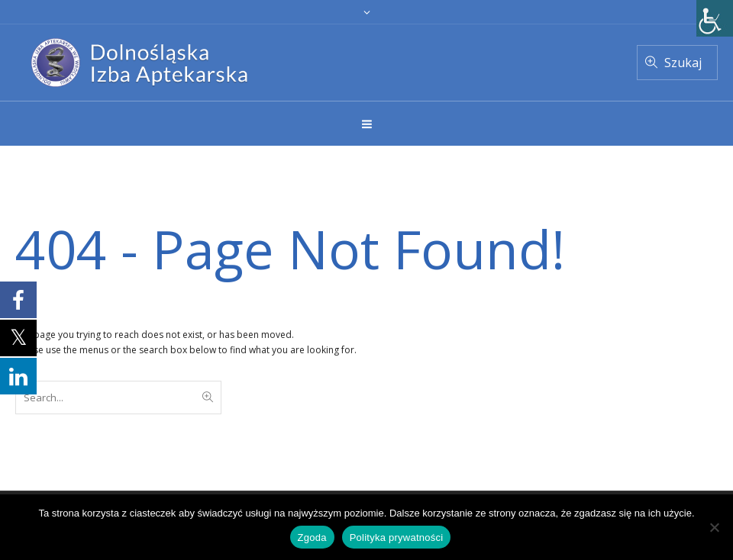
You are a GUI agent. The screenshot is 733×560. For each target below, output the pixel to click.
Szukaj (683, 63)
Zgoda (312, 537)
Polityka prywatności (397, 537)
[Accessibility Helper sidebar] (715, 18)
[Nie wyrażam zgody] (714, 527)
